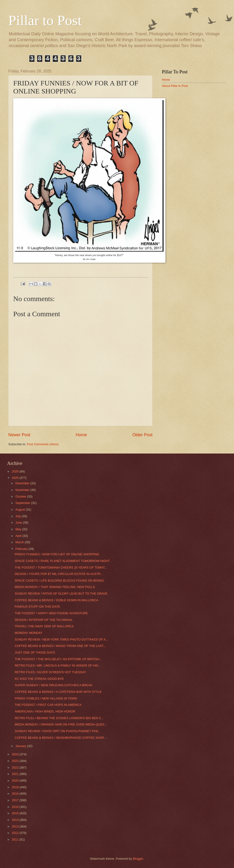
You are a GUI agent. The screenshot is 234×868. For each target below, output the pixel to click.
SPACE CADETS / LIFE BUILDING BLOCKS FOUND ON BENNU (59, 581)
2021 (16, 774)
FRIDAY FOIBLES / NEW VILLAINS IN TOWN (46, 698)
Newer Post (19, 435)
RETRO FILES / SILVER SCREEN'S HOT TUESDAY (50, 672)
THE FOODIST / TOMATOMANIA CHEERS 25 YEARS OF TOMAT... (61, 568)
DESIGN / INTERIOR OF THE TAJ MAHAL (44, 620)
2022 (16, 768)
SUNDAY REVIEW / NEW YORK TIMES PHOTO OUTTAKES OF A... (61, 639)
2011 (16, 839)
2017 (16, 800)
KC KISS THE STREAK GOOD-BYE (39, 679)
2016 (16, 807)
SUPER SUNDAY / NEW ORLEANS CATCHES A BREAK (53, 685)
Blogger (138, 859)
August (21, 510)
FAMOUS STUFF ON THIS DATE (37, 607)
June (19, 523)
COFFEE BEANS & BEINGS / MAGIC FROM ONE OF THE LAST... (60, 646)
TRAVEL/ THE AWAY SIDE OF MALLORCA (44, 626)
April (19, 536)
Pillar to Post (45, 20)
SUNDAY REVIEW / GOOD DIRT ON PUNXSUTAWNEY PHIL (57, 731)
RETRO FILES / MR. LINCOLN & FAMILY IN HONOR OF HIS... (58, 665)
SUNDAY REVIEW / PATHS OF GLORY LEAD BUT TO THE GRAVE (61, 594)
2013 (16, 826)
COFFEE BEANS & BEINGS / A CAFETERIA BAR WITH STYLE (58, 692)
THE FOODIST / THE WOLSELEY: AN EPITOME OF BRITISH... (58, 659)
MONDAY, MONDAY (28, 633)
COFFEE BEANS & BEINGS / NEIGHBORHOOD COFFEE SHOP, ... (61, 738)
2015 (16, 813)
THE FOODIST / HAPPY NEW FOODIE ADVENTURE (51, 613)
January (21, 746)
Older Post (142, 435)
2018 (16, 794)
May (19, 529)
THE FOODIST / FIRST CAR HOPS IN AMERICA (48, 705)
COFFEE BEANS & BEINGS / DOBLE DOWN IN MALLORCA (56, 600)
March (20, 542)
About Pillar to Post (175, 86)
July (18, 516)
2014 (16, 820)
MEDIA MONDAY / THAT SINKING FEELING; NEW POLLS (55, 587)
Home (81, 435)
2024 (16, 754)
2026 (16, 471)
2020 (16, 781)
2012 (16, 833)
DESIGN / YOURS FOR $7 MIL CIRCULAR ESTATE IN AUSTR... (59, 574)
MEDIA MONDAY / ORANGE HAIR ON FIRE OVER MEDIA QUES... (61, 724)
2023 (16, 761)
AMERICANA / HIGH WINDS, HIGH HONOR (45, 711)
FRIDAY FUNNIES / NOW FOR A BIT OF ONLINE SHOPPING (57, 554)
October (21, 496)
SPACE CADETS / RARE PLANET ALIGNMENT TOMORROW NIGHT (62, 561)
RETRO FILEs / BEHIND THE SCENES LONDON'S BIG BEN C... (59, 718)
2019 (16, 787)
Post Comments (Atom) (43, 444)
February (22, 549)
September (23, 503)
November (23, 490)
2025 (16, 478)
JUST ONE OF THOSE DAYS (35, 652)
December (23, 483)
